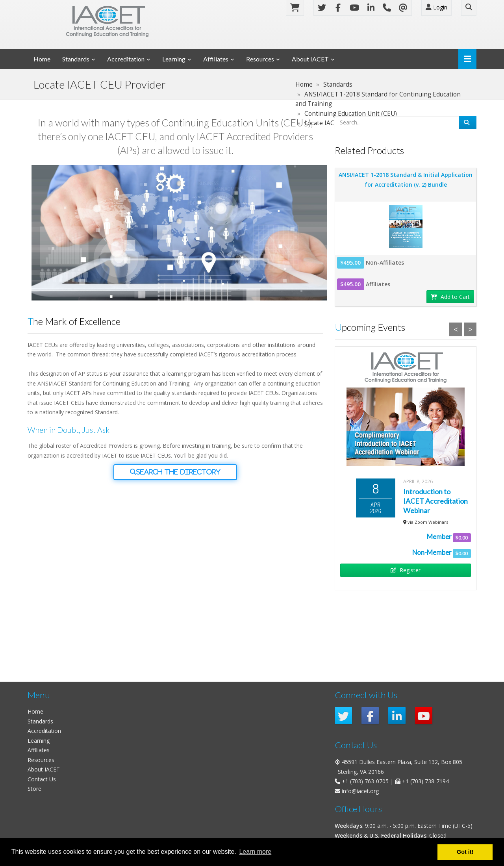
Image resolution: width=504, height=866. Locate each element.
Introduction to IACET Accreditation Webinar (435, 501)
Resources (260, 59)
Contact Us (42, 779)
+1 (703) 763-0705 (365, 781)
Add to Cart (450, 297)
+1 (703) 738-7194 (425, 781)
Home (42, 59)
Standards (76, 59)
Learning (174, 59)
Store (34, 789)
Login (436, 7)
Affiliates (216, 59)
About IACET (310, 59)
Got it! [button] (465, 852)
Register (406, 570)
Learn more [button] (255, 852)
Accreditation (126, 59)
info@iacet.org (360, 791)
